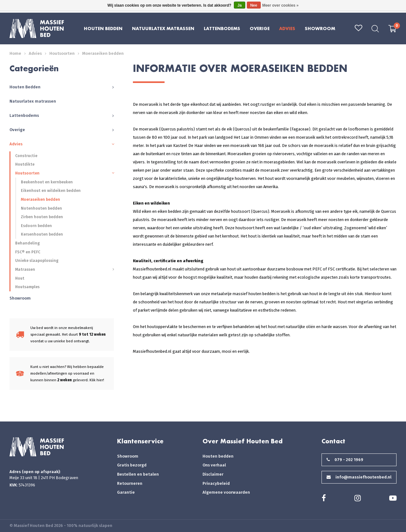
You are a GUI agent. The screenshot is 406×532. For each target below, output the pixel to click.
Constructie (26, 156)
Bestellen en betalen (138, 474)
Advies (287, 28)
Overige (260, 28)
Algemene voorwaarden (226, 492)
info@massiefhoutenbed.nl (359, 477)
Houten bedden (218, 456)
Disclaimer (213, 474)
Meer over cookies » (281, 5)
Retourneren (130, 483)
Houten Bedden (103, 28)
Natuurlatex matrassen (163, 28)
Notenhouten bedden (41, 208)
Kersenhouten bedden (42, 234)
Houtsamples (27, 287)
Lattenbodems (222, 28)
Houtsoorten (62, 53)
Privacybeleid (216, 483)
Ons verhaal (214, 465)
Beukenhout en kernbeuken (47, 182)
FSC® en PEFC (28, 252)
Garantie (126, 492)
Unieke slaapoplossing (37, 260)
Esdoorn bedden (36, 226)
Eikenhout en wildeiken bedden (51, 190)
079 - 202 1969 (345, 460)
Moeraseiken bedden (103, 53)
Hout (20, 278)
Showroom (320, 28)
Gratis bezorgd (132, 465)
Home (15, 53)
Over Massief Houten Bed (243, 441)
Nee (254, 5)
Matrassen (25, 269)
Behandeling (28, 243)
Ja (239, 5)
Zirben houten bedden (42, 217)
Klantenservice (140, 441)
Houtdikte (25, 164)
